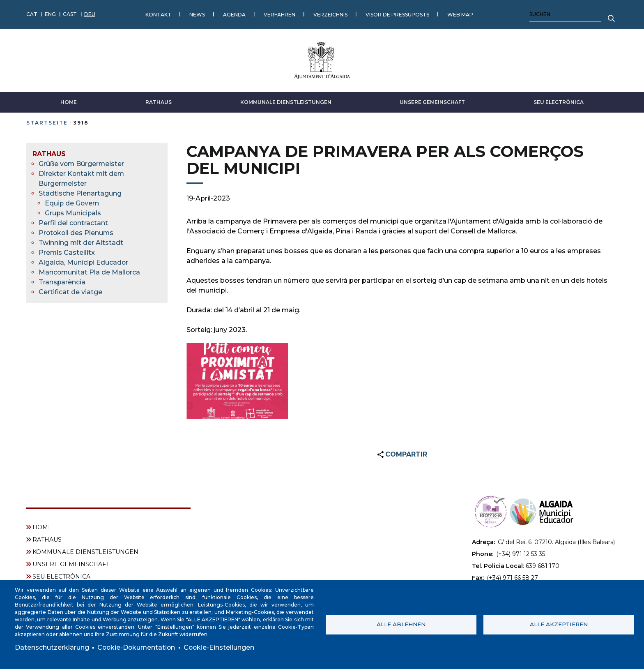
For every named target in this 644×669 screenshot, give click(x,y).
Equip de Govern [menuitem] (72, 203)
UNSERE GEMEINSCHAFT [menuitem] (71, 564)
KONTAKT (158, 14)
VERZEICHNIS (330, 14)
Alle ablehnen (401, 624)
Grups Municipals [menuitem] (73, 213)
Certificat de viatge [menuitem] (70, 292)
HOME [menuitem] (42, 527)
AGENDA (234, 14)
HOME (69, 102)
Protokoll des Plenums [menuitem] (77, 232)
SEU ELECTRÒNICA (559, 102)
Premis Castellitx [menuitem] (67, 252)
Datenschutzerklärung (52, 647)
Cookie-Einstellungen (221, 647)
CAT (32, 14)
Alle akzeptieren (559, 624)
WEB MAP (460, 14)
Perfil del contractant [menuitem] (74, 223)
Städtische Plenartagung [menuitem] (80, 193)
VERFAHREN (279, 14)
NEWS (197, 14)
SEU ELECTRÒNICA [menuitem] (61, 576)
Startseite (47, 122)
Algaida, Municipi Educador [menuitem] (84, 262)
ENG (50, 14)
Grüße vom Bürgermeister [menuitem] (82, 163)
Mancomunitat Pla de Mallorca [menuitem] (90, 272)
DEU (90, 14)
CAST (70, 14)
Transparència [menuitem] (62, 282)
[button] (237, 381)
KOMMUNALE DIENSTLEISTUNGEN (286, 102)
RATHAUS (159, 102)
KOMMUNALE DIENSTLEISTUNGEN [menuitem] (85, 551)
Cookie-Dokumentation (137, 647)
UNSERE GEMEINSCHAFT (432, 102)
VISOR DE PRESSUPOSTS (397, 14)
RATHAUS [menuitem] (49, 153)
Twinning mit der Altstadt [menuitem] (81, 242)
